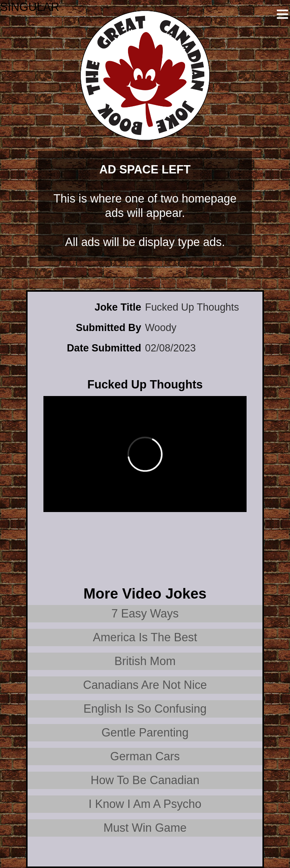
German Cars (145, 756)
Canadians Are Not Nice (145, 685)
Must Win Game (145, 828)
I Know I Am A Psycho (145, 804)
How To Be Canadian (145, 780)
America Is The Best (145, 637)
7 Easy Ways (145, 613)
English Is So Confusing (145, 709)
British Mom (145, 661)
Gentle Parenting (145, 733)
